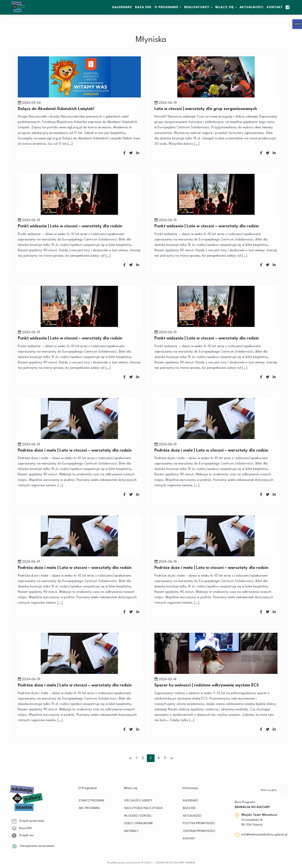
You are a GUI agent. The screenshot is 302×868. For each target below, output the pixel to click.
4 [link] (159, 758)
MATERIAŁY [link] (131, 831)
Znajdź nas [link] (23, 835)
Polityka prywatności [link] (199, 824)
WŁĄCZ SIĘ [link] (225, 7)
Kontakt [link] (275, 7)
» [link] (172, 758)
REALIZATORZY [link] (197, 7)
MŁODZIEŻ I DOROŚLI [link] (138, 816)
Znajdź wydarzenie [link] (28, 821)
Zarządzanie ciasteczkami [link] (33, 846)
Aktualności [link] (252, 7)
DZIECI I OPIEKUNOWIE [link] (139, 824)
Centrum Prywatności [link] (199, 831)
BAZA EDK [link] (143, 7)
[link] (297, 24)
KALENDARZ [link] (122, 7)
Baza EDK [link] (22, 828)
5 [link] (165, 758)
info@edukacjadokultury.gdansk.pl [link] (264, 835)
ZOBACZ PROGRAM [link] (91, 801)
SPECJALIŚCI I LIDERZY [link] (138, 801)
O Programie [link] (166, 7)
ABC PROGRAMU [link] (89, 808)
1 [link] (137, 758)
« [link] (130, 758)
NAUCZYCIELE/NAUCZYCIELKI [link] (143, 808)
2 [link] (143, 758)
